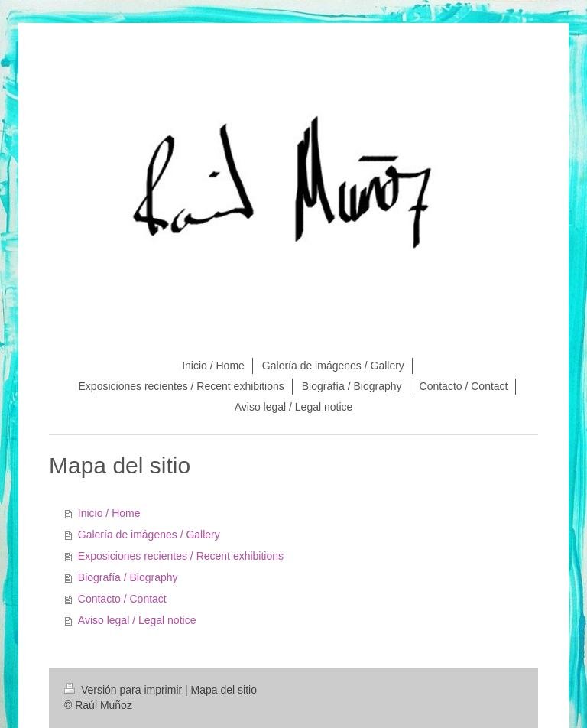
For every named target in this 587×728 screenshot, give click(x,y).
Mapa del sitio (224, 690)
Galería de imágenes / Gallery (149, 535)
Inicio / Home (109, 513)
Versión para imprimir (125, 690)
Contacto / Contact (122, 599)
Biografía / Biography (128, 577)
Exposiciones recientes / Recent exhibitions (181, 556)
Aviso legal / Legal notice (137, 620)
